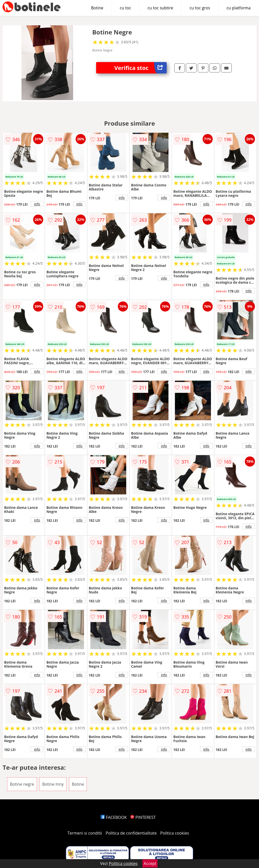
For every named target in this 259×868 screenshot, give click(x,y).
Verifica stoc (141, 68)
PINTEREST (143, 817)
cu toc (126, 8)
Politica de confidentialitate (131, 833)
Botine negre (22, 784)
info (37, 204)
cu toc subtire (160, 8)
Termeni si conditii (85, 833)
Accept (150, 863)
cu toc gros (200, 8)
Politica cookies (175, 833)
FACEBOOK (114, 817)
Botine (97, 8)
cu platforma (239, 8)
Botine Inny (53, 784)
